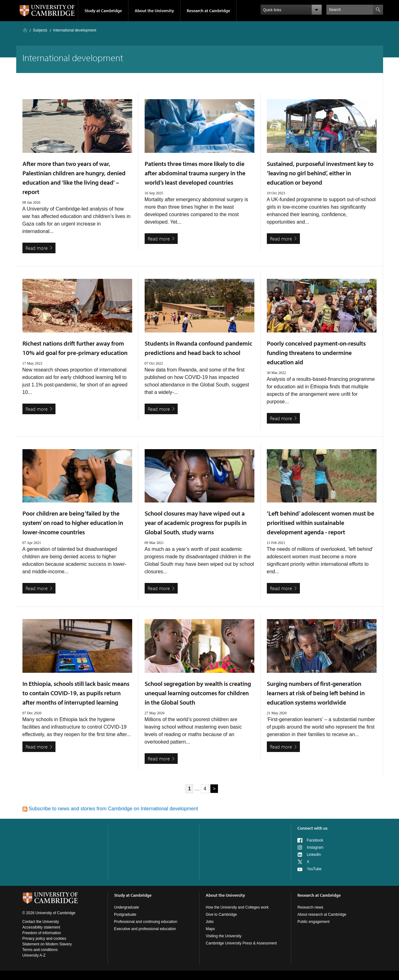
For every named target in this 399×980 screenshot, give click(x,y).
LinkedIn (314, 855)
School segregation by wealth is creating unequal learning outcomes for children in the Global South (198, 693)
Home (25, 30)
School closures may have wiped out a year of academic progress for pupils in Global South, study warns (196, 523)
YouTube (314, 869)
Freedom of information (42, 933)
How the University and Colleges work (237, 907)
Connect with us (312, 828)
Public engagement (313, 922)
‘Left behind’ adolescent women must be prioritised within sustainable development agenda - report (320, 523)
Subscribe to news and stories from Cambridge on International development (110, 809)
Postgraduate (125, 915)
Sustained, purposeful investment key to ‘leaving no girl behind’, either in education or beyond (320, 173)
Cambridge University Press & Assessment (241, 943)
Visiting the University (224, 936)
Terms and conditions (40, 950)
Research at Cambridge (208, 11)
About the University (154, 11)
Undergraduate (127, 907)
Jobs (210, 922)
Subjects (40, 30)
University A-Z (34, 955)
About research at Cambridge (322, 915)
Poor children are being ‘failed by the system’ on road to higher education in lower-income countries (73, 523)
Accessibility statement (41, 927)
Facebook (315, 840)
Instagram (315, 847)
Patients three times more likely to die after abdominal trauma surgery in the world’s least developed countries (195, 173)
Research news (310, 907)
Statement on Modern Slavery (47, 944)
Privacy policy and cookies (44, 939)
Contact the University (41, 922)
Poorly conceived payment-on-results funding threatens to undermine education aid (316, 353)
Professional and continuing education (146, 922)
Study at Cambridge (103, 11)
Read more (37, 248)
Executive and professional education (145, 929)
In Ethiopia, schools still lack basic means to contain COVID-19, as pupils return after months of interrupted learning (76, 693)
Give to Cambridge (221, 915)
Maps (210, 929)
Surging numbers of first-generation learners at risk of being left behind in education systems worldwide (316, 693)
